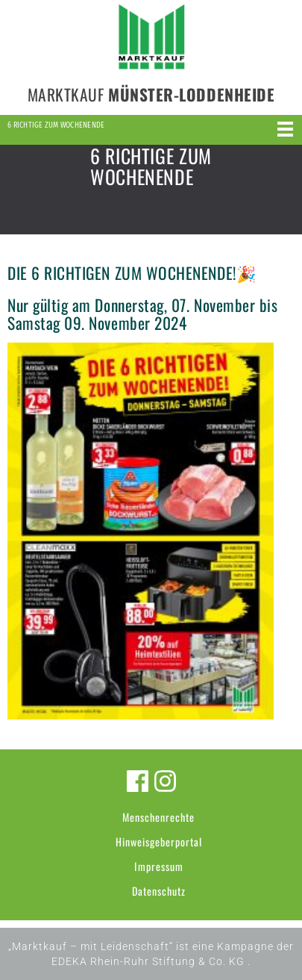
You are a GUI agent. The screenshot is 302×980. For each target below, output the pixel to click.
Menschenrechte (158, 817)
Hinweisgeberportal (159, 842)
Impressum (159, 866)
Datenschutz (159, 891)
